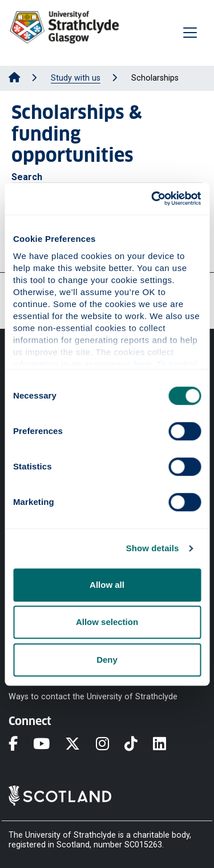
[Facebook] (21, 744)
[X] (80, 744)
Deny (107, 660)
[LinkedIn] (167, 744)
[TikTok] (139, 744)
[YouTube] (49, 744)
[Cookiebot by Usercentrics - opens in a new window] (152, 198)
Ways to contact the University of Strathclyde (93, 696)
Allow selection (107, 622)
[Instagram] (110, 744)
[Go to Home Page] (14, 78)
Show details (153, 548)
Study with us (76, 78)
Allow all (107, 585)
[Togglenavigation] (190, 33)
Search (27, 177)
